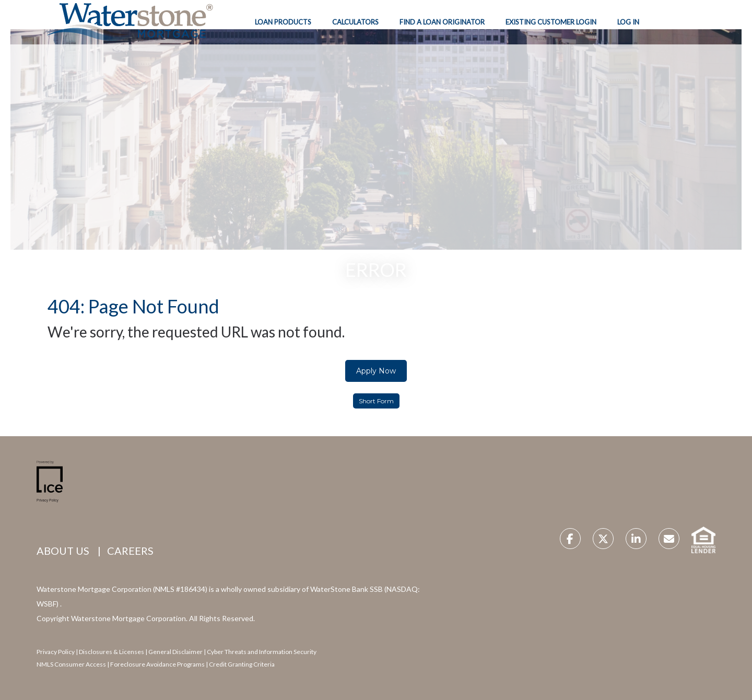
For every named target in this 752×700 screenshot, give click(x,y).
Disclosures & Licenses (111, 652)
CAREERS (130, 551)
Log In (628, 22)
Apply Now (376, 371)
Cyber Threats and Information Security (262, 652)
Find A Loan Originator (442, 22)
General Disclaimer (176, 652)
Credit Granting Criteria (242, 664)
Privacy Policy (56, 652)
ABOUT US (63, 551)
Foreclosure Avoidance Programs (157, 664)
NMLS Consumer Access (71, 664)
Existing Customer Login (551, 22)
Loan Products (283, 22)
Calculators (355, 22)
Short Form (376, 401)
